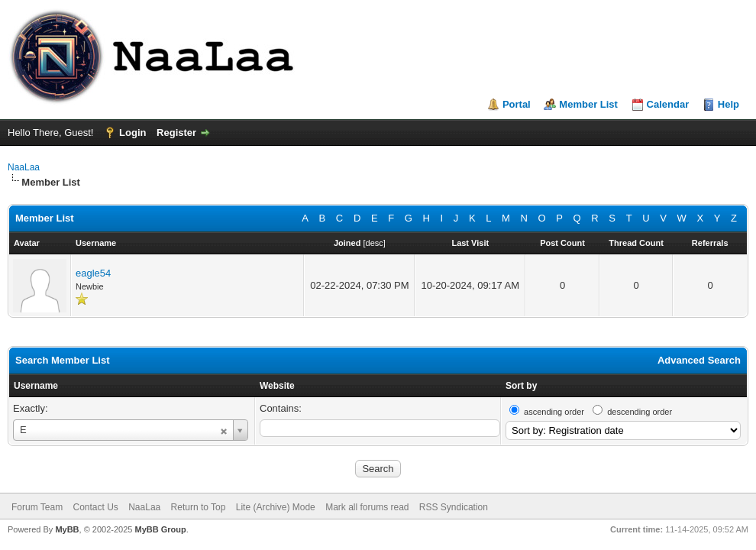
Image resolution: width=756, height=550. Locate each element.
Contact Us (95, 507)
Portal (517, 104)
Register (176, 133)
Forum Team (37, 507)
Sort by (521, 386)
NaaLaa (24, 167)
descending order (640, 412)
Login (132, 133)
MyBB (67, 529)
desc (375, 243)
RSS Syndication (454, 507)
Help (729, 104)
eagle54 (93, 273)
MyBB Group (160, 529)
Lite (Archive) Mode (276, 507)
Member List (588, 104)
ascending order (554, 412)
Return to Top (199, 507)
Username (36, 386)
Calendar (668, 104)
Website (277, 386)
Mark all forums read (367, 507)
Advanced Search (699, 360)
